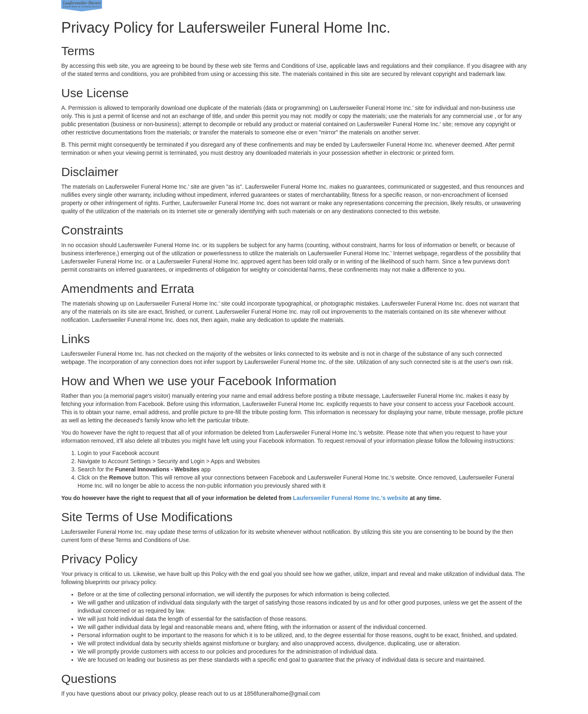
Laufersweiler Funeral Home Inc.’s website (351, 498)
